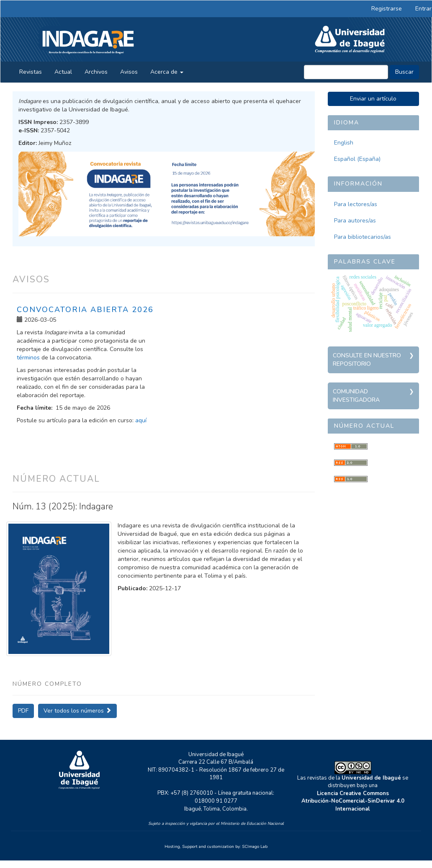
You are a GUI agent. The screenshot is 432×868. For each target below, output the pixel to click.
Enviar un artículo (373, 99)
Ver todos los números (77, 711)
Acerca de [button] (167, 72)
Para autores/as (355, 221)
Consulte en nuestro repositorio (367, 360)
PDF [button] (23, 711)
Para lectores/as (356, 204)
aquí (141, 420)
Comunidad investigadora (356, 396)
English (344, 143)
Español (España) (357, 159)
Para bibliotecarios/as (363, 237)
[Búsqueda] (346, 72)
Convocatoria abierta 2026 (85, 310)
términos (28, 358)
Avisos (129, 72)
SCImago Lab (255, 847)
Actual (63, 72)
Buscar (404, 72)
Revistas (31, 72)
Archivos (96, 72)
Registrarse (387, 9)
